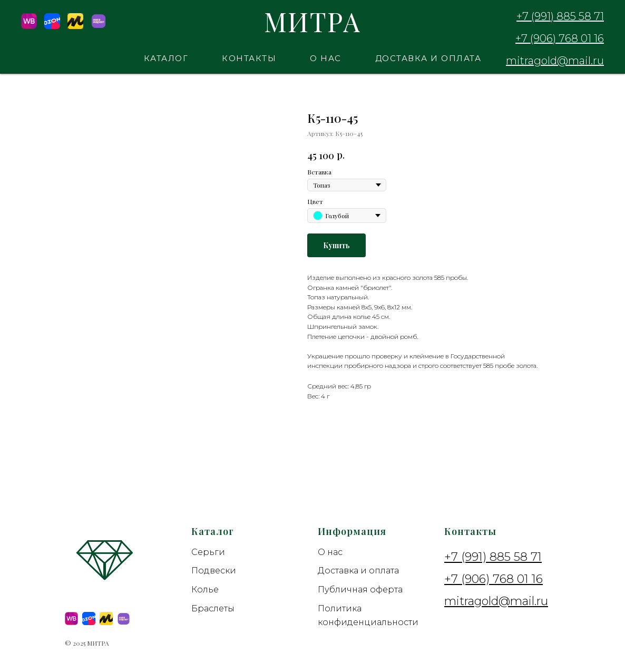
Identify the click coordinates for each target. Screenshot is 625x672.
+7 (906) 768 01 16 (560, 38)
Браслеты (213, 608)
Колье (205, 590)
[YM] (75, 26)
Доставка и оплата (428, 58)
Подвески (214, 571)
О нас (326, 58)
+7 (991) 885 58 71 (560, 16)
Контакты (249, 58)
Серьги (208, 552)
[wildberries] (71, 619)
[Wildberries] (29, 26)
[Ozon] (52, 26)
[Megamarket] (99, 26)
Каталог (166, 58)
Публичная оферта (360, 590)
